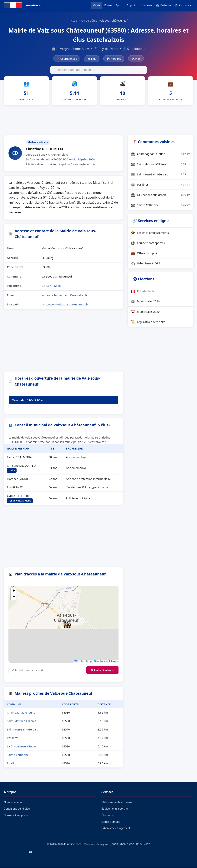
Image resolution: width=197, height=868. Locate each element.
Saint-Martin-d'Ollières (21, 722)
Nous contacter (13, 803)
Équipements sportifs (148, 243)
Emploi (131, 5)
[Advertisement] (98, 120)
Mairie (97, 5)
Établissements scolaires (117, 803)
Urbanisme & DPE (145, 264)
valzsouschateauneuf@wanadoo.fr (64, 295)
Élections (107, 816)
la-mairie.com (73, 845)
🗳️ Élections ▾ (183, 5)
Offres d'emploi (144, 254)
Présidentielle (143, 292)
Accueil (74, 21)
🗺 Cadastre (163, 5)
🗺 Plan (136, 59)
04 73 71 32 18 (51, 286)
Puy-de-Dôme (89, 21)
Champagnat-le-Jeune (21, 713)
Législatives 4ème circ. (148, 322)
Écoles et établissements (150, 233)
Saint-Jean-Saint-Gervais (22, 730)
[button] (67, 625)
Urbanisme (145, 5)
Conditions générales (17, 809)
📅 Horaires (114, 59)
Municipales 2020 (84, 160)
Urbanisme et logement (116, 829)
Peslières (13, 738)
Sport (119, 5)
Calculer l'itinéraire (102, 671)
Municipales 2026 (145, 302)
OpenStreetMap (97, 662)
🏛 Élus (92, 59)
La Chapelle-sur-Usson (21, 747)
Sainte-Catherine (18, 755)
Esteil (10, 764)
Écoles (108, 5)
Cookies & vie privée (16, 816)
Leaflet (79, 662)
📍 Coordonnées (67, 59)
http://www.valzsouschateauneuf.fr (65, 305)
